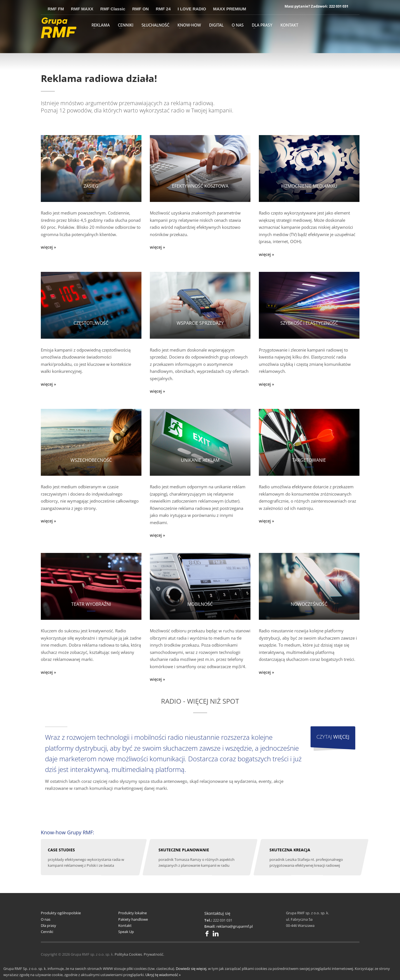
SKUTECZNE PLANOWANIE (184, 850)
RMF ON (140, 9)
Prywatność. (154, 954)
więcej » (48, 247)
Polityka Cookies (128, 954)
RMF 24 (163, 9)
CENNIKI (126, 25)
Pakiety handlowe (133, 919)
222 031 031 (339, 6)
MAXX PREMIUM (229, 9)
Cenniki (47, 932)
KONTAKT (289, 25)
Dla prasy (48, 925)
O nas (46, 919)
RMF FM (56, 9)
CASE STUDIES (61, 850)
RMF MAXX (82, 9)
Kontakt (125, 925)
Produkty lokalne (132, 913)
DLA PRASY (262, 25)
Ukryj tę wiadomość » (163, 975)
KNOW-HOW (189, 25)
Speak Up (126, 932)
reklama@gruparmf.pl (235, 926)
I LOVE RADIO (192, 9)
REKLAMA (101, 25)
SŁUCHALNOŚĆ (155, 25)
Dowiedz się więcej (191, 969)
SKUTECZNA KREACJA (290, 850)
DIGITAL (216, 25)
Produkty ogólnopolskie (61, 913)
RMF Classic (113, 9)
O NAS (238, 25)
